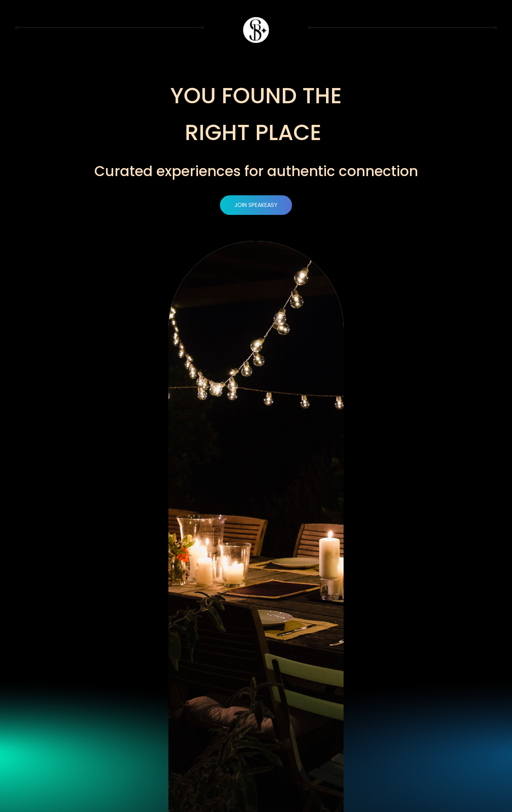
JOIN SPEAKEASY (256, 205)
